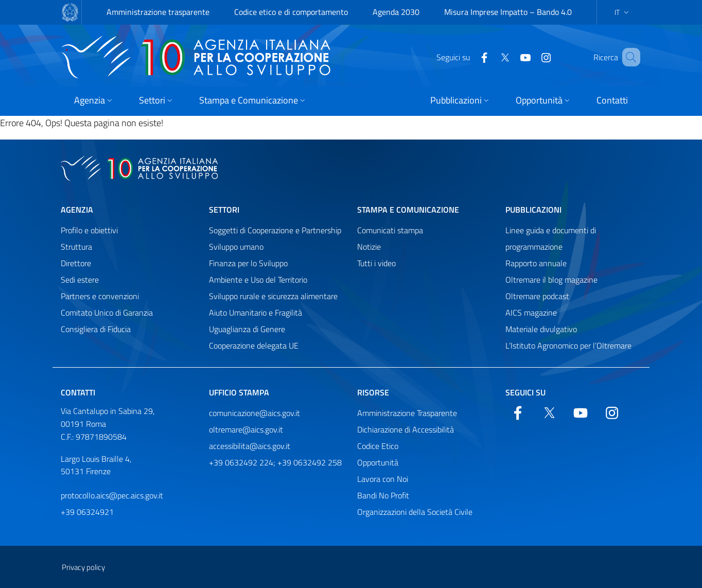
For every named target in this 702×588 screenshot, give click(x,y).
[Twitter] (490, 57)
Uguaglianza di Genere (247, 329)
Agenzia (77, 210)
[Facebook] (469, 57)
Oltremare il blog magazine (551, 280)
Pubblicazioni (533, 210)
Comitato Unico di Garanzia (107, 313)
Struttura (76, 247)
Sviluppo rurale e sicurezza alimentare (273, 296)
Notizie (369, 247)
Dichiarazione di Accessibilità (406, 429)
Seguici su (525, 392)
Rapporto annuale (536, 263)
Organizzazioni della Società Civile (415, 512)
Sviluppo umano (236, 247)
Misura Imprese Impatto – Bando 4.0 (508, 12)
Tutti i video (376, 263)
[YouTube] (511, 57)
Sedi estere (80, 280)
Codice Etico (378, 446)
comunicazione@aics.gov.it (255, 413)
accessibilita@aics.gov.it (250, 446)
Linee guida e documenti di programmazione (551, 238)
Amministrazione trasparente (158, 12)
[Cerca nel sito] (628, 57)
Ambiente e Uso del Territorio (258, 280)
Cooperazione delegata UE (254, 345)
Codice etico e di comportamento (291, 12)
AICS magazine (531, 313)
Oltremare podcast (537, 296)
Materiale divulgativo (541, 329)
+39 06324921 (87, 512)
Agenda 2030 (396, 12)
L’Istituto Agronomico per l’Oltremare (568, 345)
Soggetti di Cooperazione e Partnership (275, 230)
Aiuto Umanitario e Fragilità (256, 313)
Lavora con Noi (383, 479)
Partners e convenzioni (100, 296)
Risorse (373, 392)
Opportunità (378, 462)
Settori (224, 210)
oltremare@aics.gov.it (246, 429)
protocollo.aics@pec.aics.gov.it (112, 495)
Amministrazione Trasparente (407, 413)
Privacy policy (83, 567)
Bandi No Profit (383, 495)
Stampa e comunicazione (408, 210)
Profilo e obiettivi (89, 230)
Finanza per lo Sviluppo (248, 263)
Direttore (76, 263)
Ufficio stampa (239, 392)
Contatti (78, 392)
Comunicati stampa (390, 230)
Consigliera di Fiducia (96, 329)
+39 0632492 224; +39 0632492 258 (275, 462)
